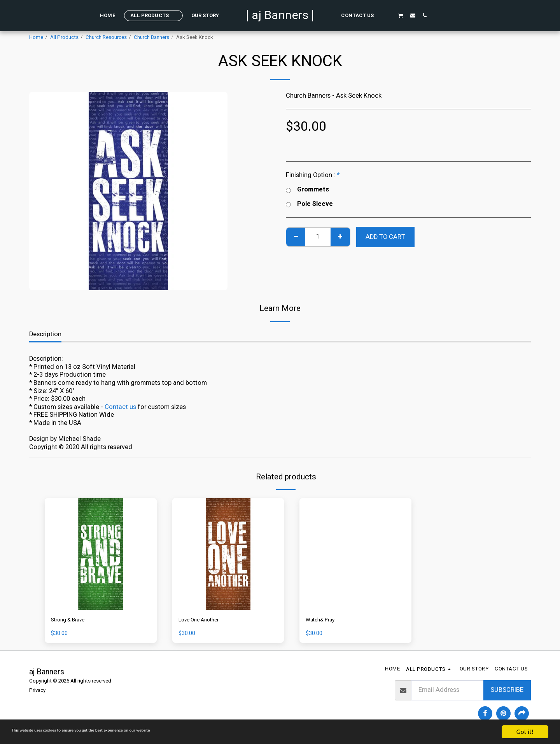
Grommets (307, 190)
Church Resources (106, 37)
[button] (388, 15)
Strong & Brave (72, 621)
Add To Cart (385, 237)
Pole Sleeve (309, 204)
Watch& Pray (324, 621)
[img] (101, 554)
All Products (64, 37)
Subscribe (507, 692)
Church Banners (151, 37)
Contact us (120, 407)
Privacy (37, 692)
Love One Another (204, 621)
